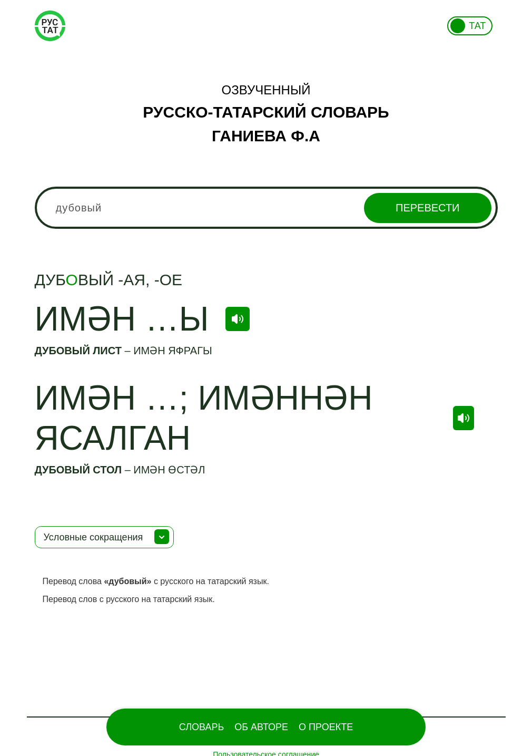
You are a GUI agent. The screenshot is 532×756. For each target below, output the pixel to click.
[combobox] (266, 208)
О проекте (326, 727)
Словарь (201, 727)
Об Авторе (261, 727)
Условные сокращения (93, 537)
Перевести (427, 208)
